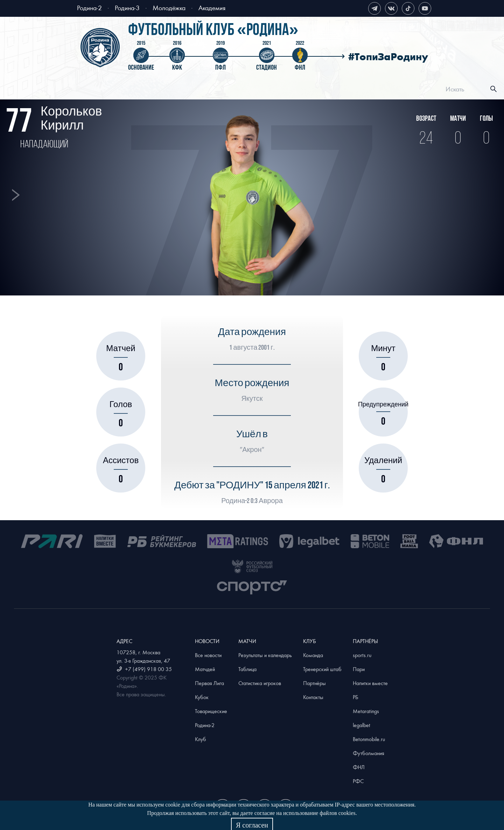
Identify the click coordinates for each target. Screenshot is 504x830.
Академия (212, 8)
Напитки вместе (370, 683)
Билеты (125, 90)
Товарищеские (211, 711)
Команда (313, 655)
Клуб (344, 90)
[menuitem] (119, 90)
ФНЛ (359, 767)
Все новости (208, 655)
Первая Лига (209, 683)
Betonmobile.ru (369, 739)
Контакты (313, 697)
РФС (358, 781)
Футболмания (369, 753)
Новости (184, 90)
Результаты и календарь (265, 655)
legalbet (362, 725)
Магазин (406, 90)
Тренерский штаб (322, 669)
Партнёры (314, 683)
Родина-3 (127, 8)
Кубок (202, 697)
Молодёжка (169, 8)
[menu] (261, 89)
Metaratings (366, 711)
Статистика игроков (260, 683)
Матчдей (205, 669)
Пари (359, 669)
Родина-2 (89, 8)
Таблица (247, 669)
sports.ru (362, 655)
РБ (356, 697)
